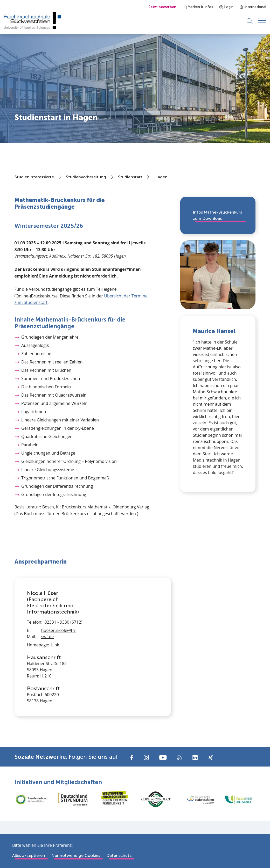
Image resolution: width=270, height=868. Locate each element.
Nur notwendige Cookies (76, 855)
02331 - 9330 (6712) (63, 622)
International (253, 7)
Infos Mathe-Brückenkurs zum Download (217, 215)
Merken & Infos (198, 7)
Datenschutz (119, 855)
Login (226, 7)
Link (55, 645)
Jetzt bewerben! (163, 7)
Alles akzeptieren (29, 855)
